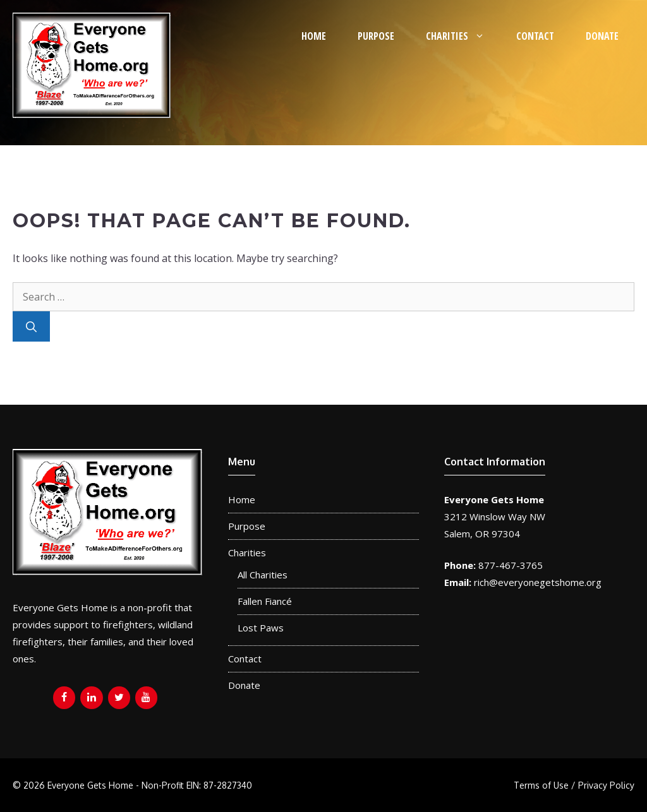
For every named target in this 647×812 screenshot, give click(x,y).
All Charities (263, 575)
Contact (535, 36)
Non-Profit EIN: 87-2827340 (197, 785)
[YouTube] (146, 698)
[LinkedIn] (91, 698)
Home (314, 36)
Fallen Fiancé (265, 601)
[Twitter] (119, 698)
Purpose (376, 36)
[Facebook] (64, 698)
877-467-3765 (511, 565)
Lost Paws (261, 628)
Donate (602, 36)
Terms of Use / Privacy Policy (574, 785)
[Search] (31, 326)
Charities (463, 36)
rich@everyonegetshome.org (538, 582)
